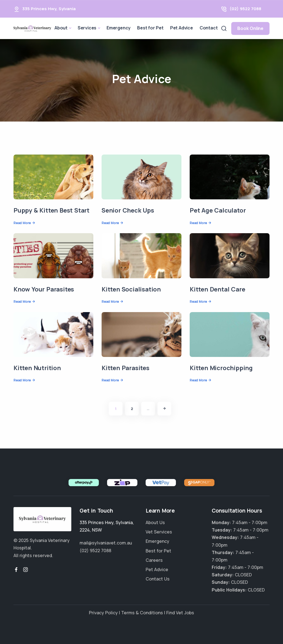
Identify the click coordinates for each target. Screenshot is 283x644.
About (61, 28)
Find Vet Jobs (180, 613)
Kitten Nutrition (37, 368)
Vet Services (159, 532)
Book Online (250, 28)
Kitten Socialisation (131, 289)
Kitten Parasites (126, 368)
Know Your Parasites (44, 289)
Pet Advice (182, 28)
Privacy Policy (103, 613)
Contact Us (158, 579)
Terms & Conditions (142, 613)
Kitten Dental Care (217, 289)
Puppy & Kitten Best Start (51, 210)
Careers (154, 560)
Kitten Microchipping (221, 368)
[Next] (164, 409)
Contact (209, 28)
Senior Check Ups (128, 210)
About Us (155, 522)
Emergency (119, 28)
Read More (22, 223)
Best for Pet (150, 28)
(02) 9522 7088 (245, 9)
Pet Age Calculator (218, 210)
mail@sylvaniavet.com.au (106, 543)
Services (87, 28)
